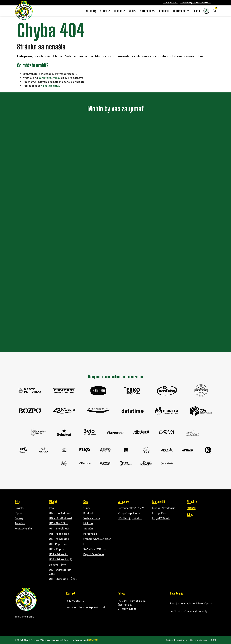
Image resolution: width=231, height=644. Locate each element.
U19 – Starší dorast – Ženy (61, 572)
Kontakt (88, 513)
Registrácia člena (94, 554)
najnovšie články (51, 86)
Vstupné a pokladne (130, 513)
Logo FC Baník (161, 518)
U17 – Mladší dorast (61, 518)
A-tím (18, 502)
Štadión (88, 529)
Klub (86, 502)
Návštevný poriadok (130, 518)
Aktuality (192, 502)
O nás (87, 508)
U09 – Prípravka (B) (60, 559)
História (88, 523)
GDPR (214, 640)
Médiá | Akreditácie (164, 508)
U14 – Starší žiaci (59, 529)
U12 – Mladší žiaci (59, 539)
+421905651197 (170, 3)
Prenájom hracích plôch (97, 539)
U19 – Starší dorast (60, 513)
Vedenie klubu (92, 518)
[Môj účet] (206, 11)
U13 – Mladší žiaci (59, 534)
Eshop (190, 514)
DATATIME (93, 640)
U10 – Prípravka (58, 549)
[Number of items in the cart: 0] (215, 11)
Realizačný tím (23, 529)
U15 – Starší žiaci (59, 523)
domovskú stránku (49, 78)
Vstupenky (124, 502)
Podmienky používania (176, 640)
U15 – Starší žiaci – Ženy (63, 579)
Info (51, 508)
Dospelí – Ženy (58, 565)
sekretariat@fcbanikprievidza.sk (195, 3)
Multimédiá (159, 502)
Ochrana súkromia (199, 640)
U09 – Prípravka (59, 554)
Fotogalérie (159, 513)
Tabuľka (20, 523)
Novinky (19, 508)
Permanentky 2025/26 (131, 508)
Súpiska (19, 513)
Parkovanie (90, 534)
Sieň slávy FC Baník (95, 549)
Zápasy (19, 518)
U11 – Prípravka (58, 544)
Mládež (53, 502)
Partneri (191, 508)
